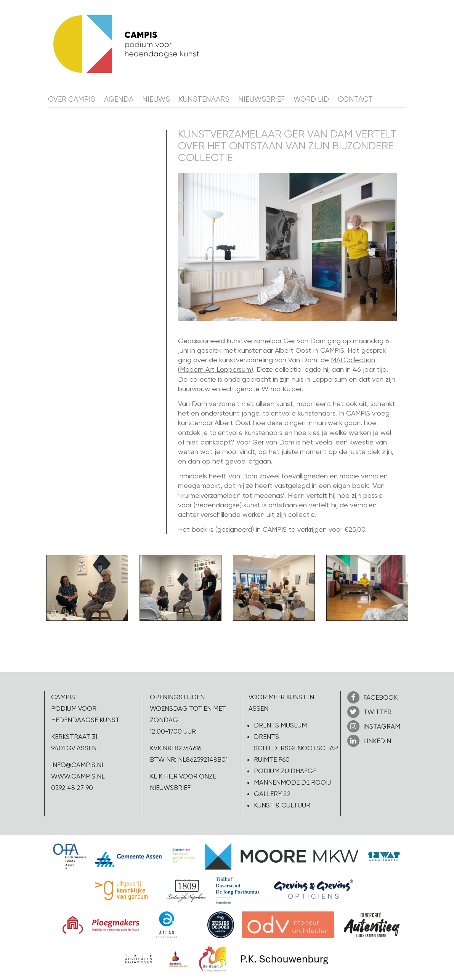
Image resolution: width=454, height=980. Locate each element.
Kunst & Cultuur (282, 805)
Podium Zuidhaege (285, 771)
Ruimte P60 (272, 759)
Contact (355, 99)
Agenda (119, 99)
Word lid (311, 99)
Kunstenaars (204, 99)
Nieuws (156, 99)
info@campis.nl (78, 765)
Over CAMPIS (72, 99)
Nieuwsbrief (261, 99)
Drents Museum (280, 725)
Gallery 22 (272, 794)
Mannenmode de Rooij (292, 782)
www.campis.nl (78, 776)
